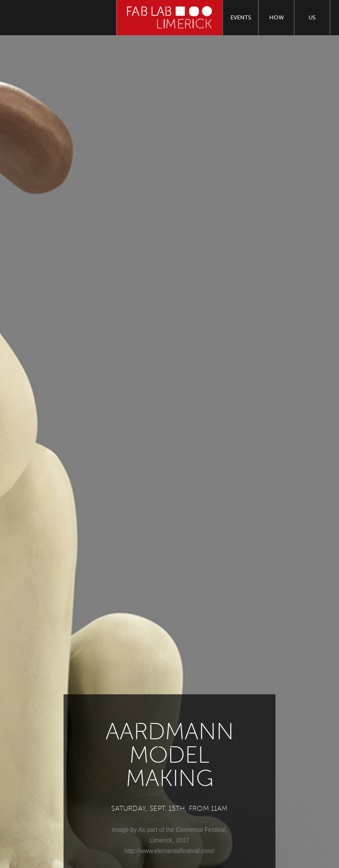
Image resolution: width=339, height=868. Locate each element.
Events (241, 17)
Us (312, 17)
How (277, 17)
